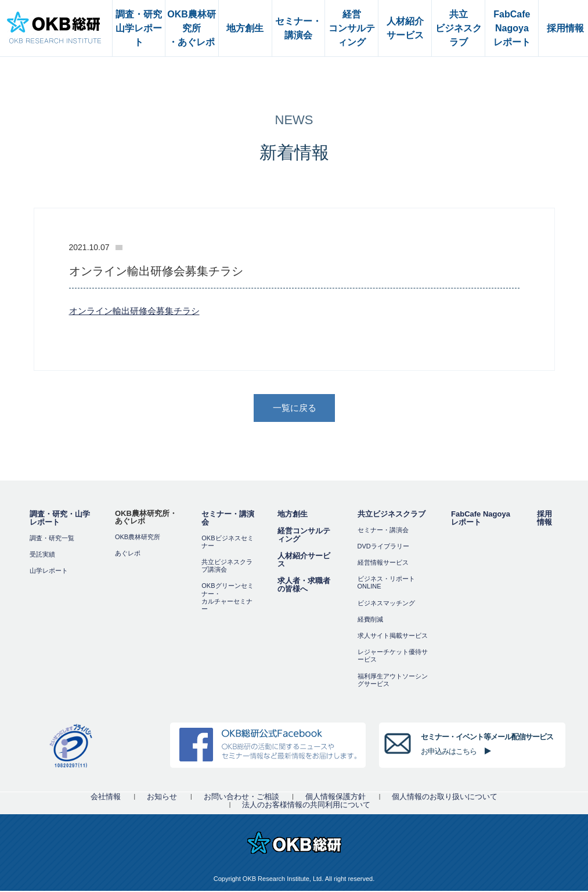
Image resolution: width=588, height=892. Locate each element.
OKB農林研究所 (138, 538)
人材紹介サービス (304, 561)
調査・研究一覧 (52, 539)
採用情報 (544, 519)
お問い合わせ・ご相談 (241, 798)
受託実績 (42, 555)
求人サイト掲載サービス (393, 637)
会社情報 (106, 798)
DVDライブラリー (383, 547)
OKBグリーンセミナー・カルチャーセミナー (227, 599)
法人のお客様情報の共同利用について (306, 806)
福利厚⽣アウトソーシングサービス (393, 681)
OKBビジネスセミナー (227, 543)
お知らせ (162, 798)
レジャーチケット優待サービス (393, 657)
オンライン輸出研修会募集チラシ (134, 311)
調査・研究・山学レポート (60, 519)
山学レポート (49, 572)
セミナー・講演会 (228, 519)
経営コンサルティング (304, 536)
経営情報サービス (383, 564)
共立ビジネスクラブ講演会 (227, 567)
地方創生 (293, 515)
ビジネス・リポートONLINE (386, 584)
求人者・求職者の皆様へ (304, 586)
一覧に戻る (295, 408)
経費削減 (370, 620)
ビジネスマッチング (386, 604)
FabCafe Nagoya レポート (481, 519)
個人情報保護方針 (336, 798)
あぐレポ (128, 554)
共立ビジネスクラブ (392, 515)
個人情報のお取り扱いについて (445, 798)
